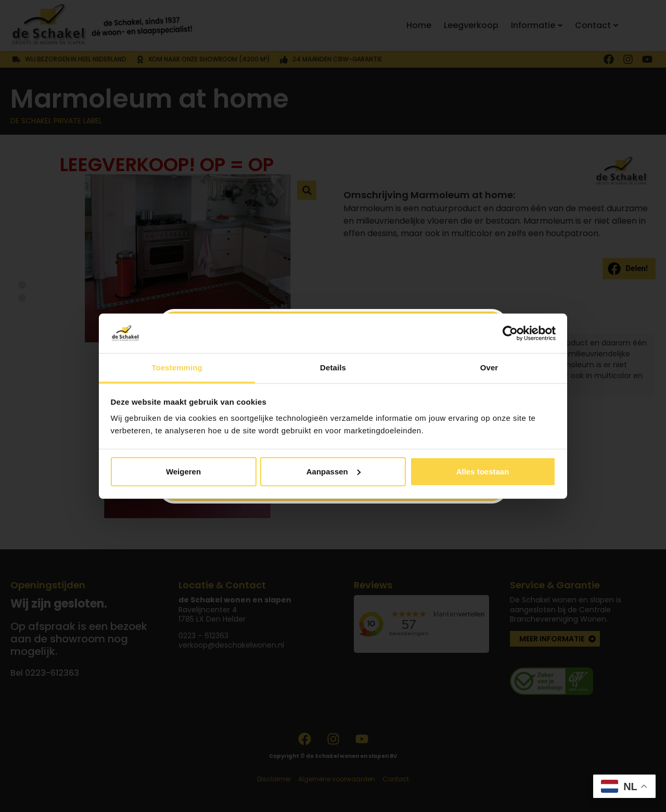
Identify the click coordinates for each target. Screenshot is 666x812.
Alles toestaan (483, 472)
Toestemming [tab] (177, 368)
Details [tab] (333, 368)
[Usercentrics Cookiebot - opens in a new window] (510, 333)
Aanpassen (334, 472)
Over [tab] (489, 368)
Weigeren (183, 472)
